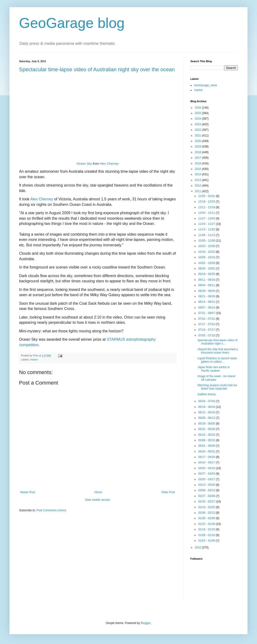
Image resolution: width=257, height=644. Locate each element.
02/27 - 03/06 (207, 496)
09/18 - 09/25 (207, 274)
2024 (198, 119)
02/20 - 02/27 (207, 502)
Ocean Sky (84, 164)
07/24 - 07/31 (207, 319)
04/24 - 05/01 (207, 451)
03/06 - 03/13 (207, 490)
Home (98, 492)
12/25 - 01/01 (207, 196)
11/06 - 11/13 (207, 235)
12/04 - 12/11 (207, 213)
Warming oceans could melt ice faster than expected (217, 387)
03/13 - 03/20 (207, 485)
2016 (198, 163)
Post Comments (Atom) (51, 510)
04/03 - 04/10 (207, 468)
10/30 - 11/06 (207, 241)
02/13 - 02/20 (207, 507)
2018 (198, 152)
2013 (198, 180)
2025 (198, 113)
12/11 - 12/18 (207, 207)
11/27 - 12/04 (207, 218)
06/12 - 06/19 (207, 412)
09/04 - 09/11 (207, 285)
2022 (198, 130)
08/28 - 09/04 (207, 291)
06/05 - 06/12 (207, 418)
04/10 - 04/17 (207, 462)
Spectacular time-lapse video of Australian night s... (217, 342)
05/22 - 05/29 (207, 429)
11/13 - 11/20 (207, 229)
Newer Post (28, 492)
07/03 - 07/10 (207, 335)
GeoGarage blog (72, 23)
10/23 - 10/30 (207, 246)
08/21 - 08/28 (207, 296)
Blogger (146, 623)
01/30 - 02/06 (207, 518)
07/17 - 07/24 (207, 324)
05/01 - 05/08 (207, 446)
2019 (198, 147)
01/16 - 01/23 (207, 529)
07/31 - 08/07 (207, 313)
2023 (198, 124)
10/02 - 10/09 (207, 263)
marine (34, 360)
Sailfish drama (207, 394)
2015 (198, 169)
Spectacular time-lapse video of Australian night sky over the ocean (97, 69)
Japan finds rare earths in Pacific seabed (214, 369)
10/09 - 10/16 (207, 257)
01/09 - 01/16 (207, 535)
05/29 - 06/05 (207, 424)
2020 (198, 141)
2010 (198, 548)
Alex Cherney (109, 164)
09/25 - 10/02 (207, 269)
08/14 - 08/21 (207, 302)
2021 (198, 136)
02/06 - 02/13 (207, 513)
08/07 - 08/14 (207, 308)
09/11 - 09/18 (207, 280)
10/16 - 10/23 (207, 252)
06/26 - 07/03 (207, 401)
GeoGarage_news (205, 85)
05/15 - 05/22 (207, 435)
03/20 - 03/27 (207, 479)
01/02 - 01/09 (207, 541)
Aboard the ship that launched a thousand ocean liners (218, 351)
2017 (198, 158)
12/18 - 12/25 (207, 202)
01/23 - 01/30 (207, 524)
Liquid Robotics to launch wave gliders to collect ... (217, 360)
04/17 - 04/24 (207, 457)
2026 (198, 108)
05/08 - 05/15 (207, 440)
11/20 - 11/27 (207, 224)
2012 (198, 186)
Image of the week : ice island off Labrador (216, 378)
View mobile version (98, 500)
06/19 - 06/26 (207, 407)
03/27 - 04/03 (207, 474)
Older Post (168, 492)
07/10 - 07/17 (207, 330)
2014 (198, 174)
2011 (198, 191)
